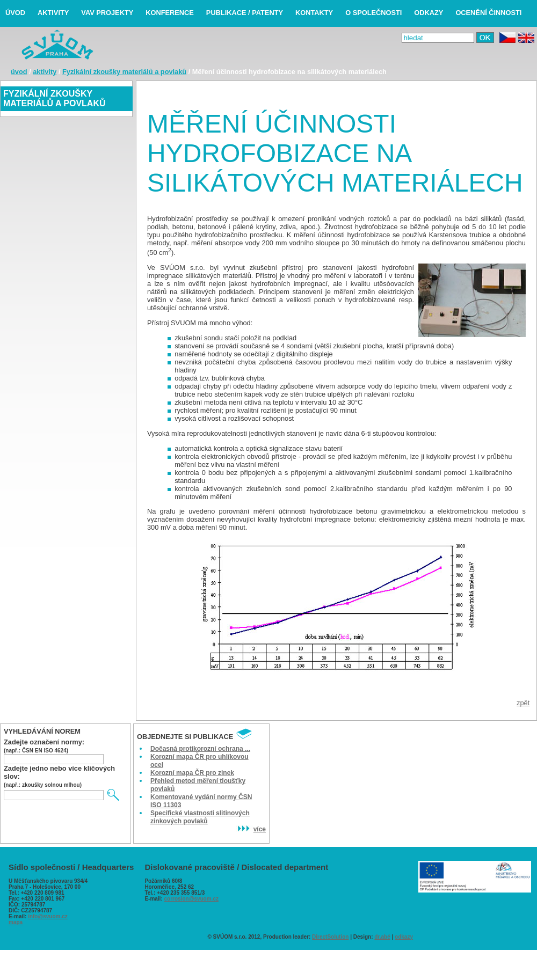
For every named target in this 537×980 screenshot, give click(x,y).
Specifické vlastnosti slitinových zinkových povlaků (200, 817)
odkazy (429, 13)
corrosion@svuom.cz (191, 899)
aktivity (53, 13)
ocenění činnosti (488, 13)
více (251, 829)
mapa (16, 922)
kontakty (314, 13)
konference (170, 13)
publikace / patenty (245, 13)
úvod (15, 13)
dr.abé (382, 937)
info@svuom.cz (48, 916)
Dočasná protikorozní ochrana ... (200, 749)
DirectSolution (330, 937)
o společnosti (373, 13)
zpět (523, 703)
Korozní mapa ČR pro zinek (192, 773)
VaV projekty (107, 13)
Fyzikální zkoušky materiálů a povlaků (124, 72)
